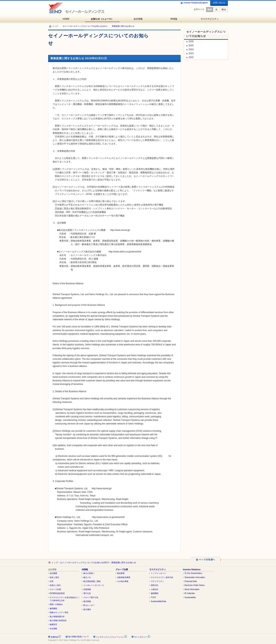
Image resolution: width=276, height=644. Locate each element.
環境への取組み (56, 604)
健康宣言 (53, 624)
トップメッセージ (158, 573)
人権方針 (155, 589)
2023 (191, 53)
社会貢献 (53, 629)
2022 (191, 57)
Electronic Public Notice (195, 585)
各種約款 (56, 637)
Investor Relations (192, 569)
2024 (191, 49)
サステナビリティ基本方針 (162, 577)
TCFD (153, 597)
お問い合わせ (219, 3)
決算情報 (87, 589)
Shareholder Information (195, 577)
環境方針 (155, 585)
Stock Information (192, 589)
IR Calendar (190, 593)
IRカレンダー (89, 605)
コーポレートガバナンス (94, 585)
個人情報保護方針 (57, 617)
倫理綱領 (53, 608)
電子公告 (87, 593)
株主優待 (87, 609)
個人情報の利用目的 (58, 620)
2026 (191, 41)
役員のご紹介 (55, 585)
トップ (55, 26)
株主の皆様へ (89, 573)
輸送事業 (121, 573)
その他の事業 (123, 581)
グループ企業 (55, 589)
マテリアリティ (157, 581)
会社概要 (53, 573)
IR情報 (174, 19)
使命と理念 (54, 577)
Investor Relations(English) (194, 3)
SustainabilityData (159, 601)
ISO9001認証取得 (57, 593)
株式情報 (87, 601)
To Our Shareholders (193, 573)
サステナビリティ (210, 19)
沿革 (52, 581)
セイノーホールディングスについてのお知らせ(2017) (85, 26)
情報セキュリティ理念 (59, 612)
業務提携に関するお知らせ (123, 26)
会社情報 (138, 19)
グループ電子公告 (91, 597)
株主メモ (87, 577)
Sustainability (190, 597)
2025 (191, 46)
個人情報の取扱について (79, 637)
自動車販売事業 (124, 577)
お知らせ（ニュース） (102, 19)
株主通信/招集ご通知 (92, 581)
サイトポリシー (142, 637)
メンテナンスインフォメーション (111, 637)
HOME (66, 19)
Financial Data (191, 581)
